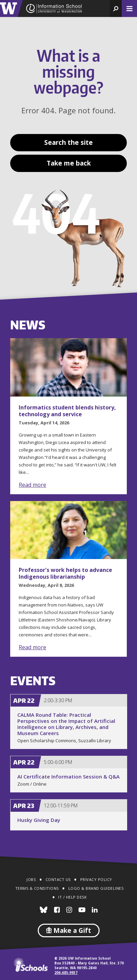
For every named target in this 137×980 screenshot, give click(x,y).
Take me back (69, 163)
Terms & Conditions (37, 888)
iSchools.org (31, 965)
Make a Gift (69, 930)
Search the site (68, 142)
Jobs (31, 879)
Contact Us (58, 879)
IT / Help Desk (72, 897)
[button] (116, 8)
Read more (32, 485)
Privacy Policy (96, 879)
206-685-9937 (66, 973)
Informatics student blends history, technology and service (67, 411)
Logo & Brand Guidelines (96, 888)
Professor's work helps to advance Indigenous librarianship (65, 573)
